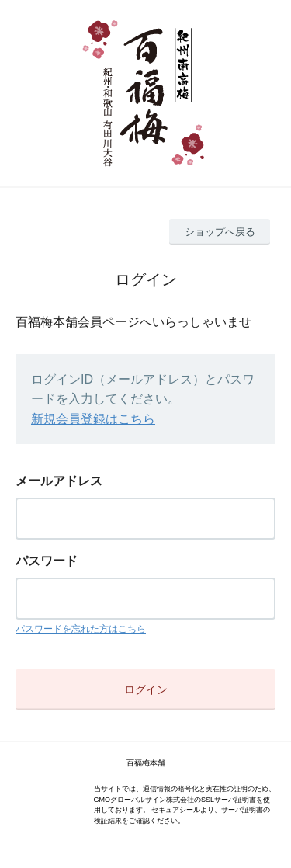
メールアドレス (59, 481)
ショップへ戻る (220, 232)
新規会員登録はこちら (93, 419)
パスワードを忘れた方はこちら (81, 629)
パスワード (47, 561)
